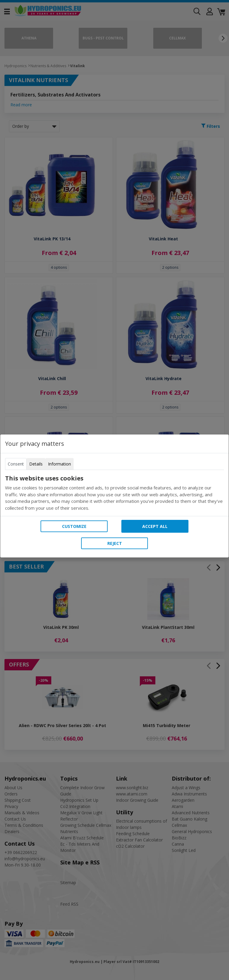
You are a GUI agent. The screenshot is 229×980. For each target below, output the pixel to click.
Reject (115, 543)
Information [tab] (59, 464)
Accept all (155, 526)
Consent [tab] (16, 464)
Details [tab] (36, 464)
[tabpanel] (114, 493)
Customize (74, 526)
